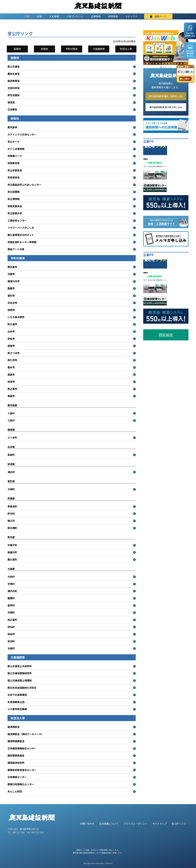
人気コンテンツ (75, 16)
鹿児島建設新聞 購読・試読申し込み (166, 96)
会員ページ (158, 16)
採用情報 (113, 16)
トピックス (131, 16)
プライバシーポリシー (135, 824)
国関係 (17, 49)
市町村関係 (72, 49)
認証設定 (166, 335)
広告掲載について (109, 824)
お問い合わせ (87, 824)
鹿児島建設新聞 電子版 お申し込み (166, 107)
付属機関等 (99, 49)
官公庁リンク (179, 824)
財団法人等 (126, 49)
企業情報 (96, 16)
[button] (161, 67)
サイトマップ (160, 824)
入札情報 (54, 16)
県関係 (44, 49)
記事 (39, 16)
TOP (27, 16)
